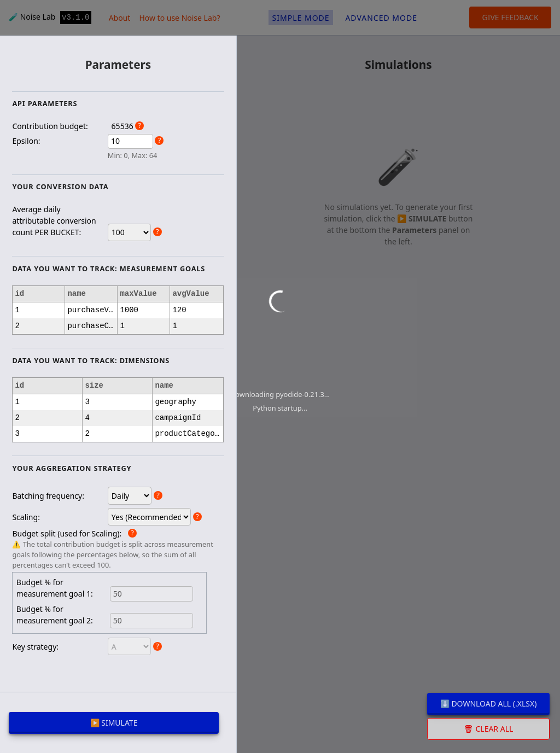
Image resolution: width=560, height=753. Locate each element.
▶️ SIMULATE (114, 723)
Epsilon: (26, 141)
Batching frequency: (48, 496)
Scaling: (26, 517)
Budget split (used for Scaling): (67, 533)
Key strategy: (35, 647)
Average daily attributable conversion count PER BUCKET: (54, 221)
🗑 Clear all (489, 729)
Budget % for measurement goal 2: (55, 615)
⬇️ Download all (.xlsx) (489, 704)
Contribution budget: (50, 126)
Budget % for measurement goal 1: (55, 588)
